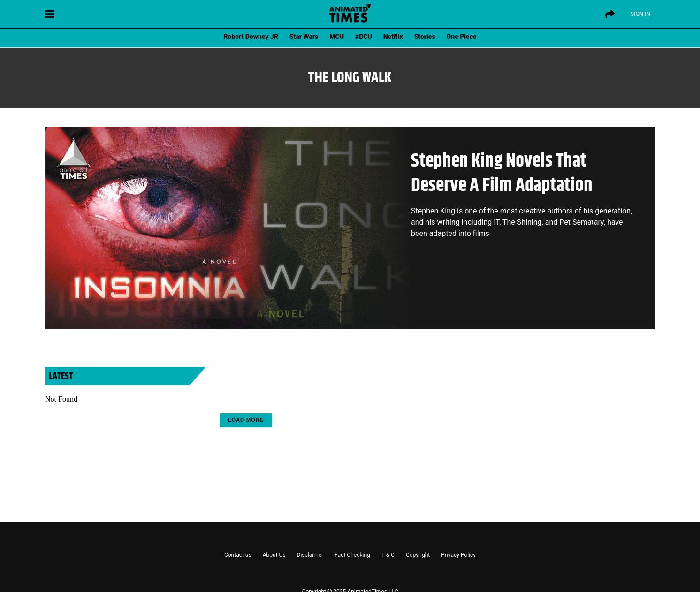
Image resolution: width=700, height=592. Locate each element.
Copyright (418, 555)
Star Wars (304, 37)
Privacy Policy (458, 555)
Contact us (238, 555)
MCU (337, 37)
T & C (388, 555)
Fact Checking (352, 555)
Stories (425, 37)
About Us (274, 555)
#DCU (364, 37)
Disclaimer (310, 555)
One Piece (462, 37)
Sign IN (640, 14)
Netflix (393, 37)
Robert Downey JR (251, 37)
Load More (246, 420)
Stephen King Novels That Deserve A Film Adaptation (502, 173)
